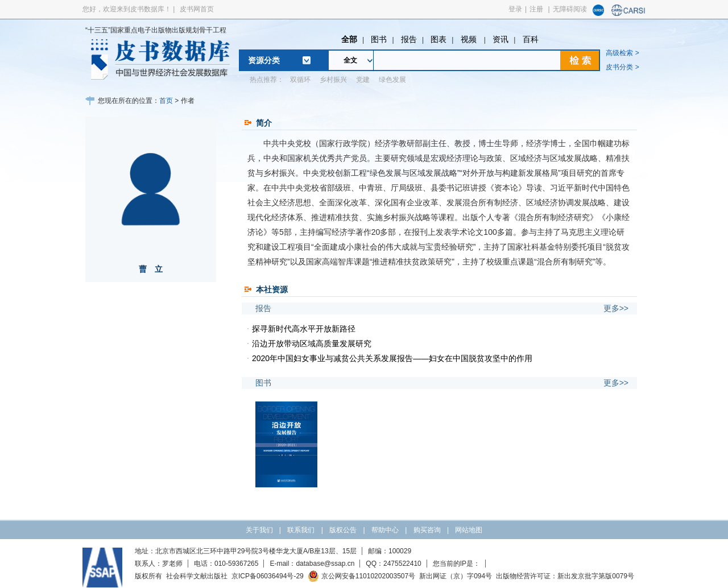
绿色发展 (392, 80)
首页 (166, 101)
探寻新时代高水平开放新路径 (304, 329)
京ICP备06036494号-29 (268, 576)
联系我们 (301, 530)
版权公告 (343, 530)
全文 (350, 60)
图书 (379, 39)
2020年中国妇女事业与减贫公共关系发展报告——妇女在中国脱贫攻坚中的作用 (392, 358)
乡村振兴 (333, 80)
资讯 (500, 39)
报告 (409, 39)
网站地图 (469, 530)
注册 (536, 9)
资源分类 (264, 60)
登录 (515, 9)
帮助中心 (385, 530)
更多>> (616, 308)
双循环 (300, 80)
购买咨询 (427, 530)
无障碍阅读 (570, 9)
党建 (363, 80)
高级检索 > (622, 53)
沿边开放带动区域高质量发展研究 (312, 343)
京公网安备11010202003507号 (361, 576)
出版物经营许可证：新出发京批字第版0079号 (565, 576)
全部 (349, 39)
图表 (439, 39)
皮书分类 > (622, 67)
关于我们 (259, 530)
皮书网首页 (197, 9)
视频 (470, 39)
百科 (531, 39)
